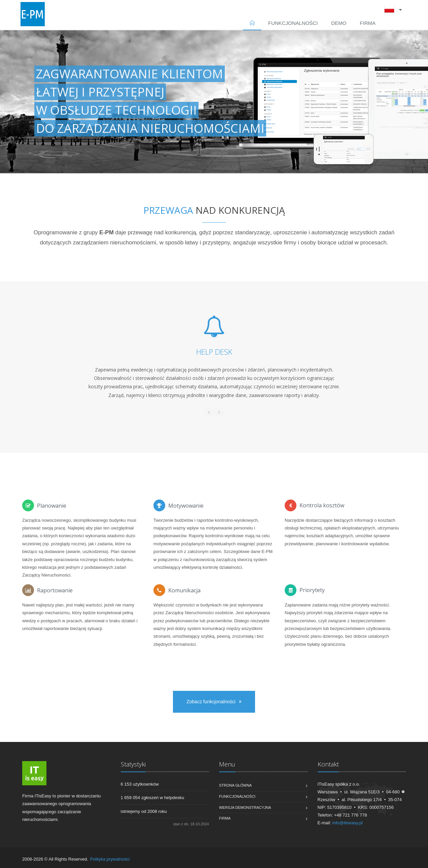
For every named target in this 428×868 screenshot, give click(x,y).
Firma (368, 23)
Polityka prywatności (110, 859)
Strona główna (235, 785)
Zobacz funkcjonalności (214, 702)
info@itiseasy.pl (348, 823)
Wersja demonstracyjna (245, 807)
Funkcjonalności (293, 23)
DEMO (339, 23)
